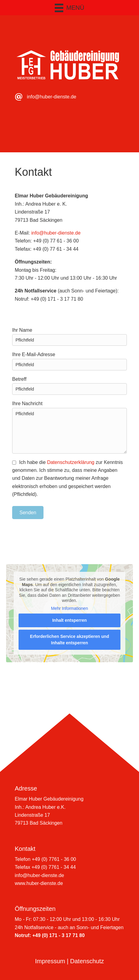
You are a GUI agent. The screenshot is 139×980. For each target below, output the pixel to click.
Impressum (50, 961)
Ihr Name (69, 337)
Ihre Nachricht (69, 427)
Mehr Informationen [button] (69, 608)
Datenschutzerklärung (71, 462)
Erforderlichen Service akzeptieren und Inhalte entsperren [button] (70, 640)
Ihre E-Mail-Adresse (69, 361)
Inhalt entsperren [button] (70, 620)
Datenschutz (87, 961)
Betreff (69, 386)
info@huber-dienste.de (52, 97)
